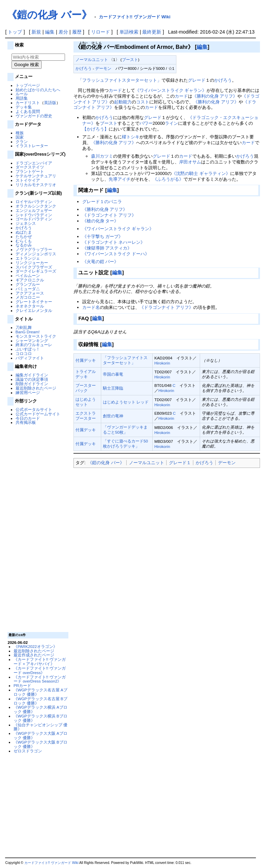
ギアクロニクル (30, 280)
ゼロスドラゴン (28, 751)
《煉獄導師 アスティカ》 (107, 248)
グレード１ (180, 463)
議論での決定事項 (32, 379)
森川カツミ (102, 156)
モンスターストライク (36, 336)
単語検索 (129, 32)
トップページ (28, 85)
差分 (63, 32)
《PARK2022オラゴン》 (35, 646)
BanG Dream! (28, 332)
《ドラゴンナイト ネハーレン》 (114, 242)
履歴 (77, 32)
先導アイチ (120, 179)
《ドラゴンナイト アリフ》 (109, 215)
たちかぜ (24, 236)
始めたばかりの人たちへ (38, 90)
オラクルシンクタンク (36, 206)
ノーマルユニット (92, 60)
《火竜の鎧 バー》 (101, 262)
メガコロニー (28, 297)
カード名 (91, 307)
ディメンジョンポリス (36, 254)
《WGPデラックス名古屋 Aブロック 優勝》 (40, 692)
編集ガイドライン (32, 375)
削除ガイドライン (32, 384)
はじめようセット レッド (126, 402)
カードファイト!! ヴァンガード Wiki (135, 17)
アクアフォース (30, 293)
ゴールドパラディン (34, 219)
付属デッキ (86, 360)
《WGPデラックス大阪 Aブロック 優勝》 (40, 735)
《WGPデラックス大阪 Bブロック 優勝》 (40, 744)
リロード (101, 32)
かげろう (24, 228)
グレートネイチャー (34, 302)
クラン (22, 142)
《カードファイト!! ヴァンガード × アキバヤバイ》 (40, 662)
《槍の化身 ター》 (101, 221)
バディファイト (30, 358)
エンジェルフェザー (34, 210)
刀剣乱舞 (24, 327)
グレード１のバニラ (102, 202)
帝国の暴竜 (113, 374)
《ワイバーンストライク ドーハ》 (116, 254)
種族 (20, 133)
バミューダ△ (28, 289)
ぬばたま (24, 232)
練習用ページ (28, 392)
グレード (197, 80)
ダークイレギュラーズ (36, 271)
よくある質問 (28, 111)
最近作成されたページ (34, 655)
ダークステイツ (30, 167)
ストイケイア (28, 180)
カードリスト (28, 103)
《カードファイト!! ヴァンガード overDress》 (40, 670)
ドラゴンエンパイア (34, 163)
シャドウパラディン (34, 215)
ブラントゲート (30, 171)
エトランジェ (28, 258)
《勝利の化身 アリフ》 (215, 96)
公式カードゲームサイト (38, 414)
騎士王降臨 (113, 388)
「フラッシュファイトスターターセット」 (120, 80)
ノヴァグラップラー (34, 249)
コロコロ (24, 353)
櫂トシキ (131, 137)
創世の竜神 (113, 416)
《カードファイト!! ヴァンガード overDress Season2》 (40, 679)
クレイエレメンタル (34, 310)
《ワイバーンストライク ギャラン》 (171, 90)
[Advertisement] (37, 528)
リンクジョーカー (32, 263)
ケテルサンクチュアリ (36, 176)
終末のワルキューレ (34, 345)
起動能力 (123, 102)
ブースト (130, 60)
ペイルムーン (28, 275)
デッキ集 (24, 107)
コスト (143, 102)
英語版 (50, 103)
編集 (50, 32)
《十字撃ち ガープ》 (103, 236)
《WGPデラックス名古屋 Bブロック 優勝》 (40, 701)
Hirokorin (162, 363)
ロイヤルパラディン (34, 202)
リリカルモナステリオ (36, 185)
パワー (146, 123)
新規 (36, 32)
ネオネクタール (30, 306)
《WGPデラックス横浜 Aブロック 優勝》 (40, 709)
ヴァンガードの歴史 (34, 116)
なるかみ (24, 245)
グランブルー (28, 284)
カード (115, 90)
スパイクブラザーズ (34, 267)
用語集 (22, 98)
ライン (171, 123)
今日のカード (28, 418)
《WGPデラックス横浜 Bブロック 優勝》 (40, 718)
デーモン (103, 68)
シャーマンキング (32, 341)
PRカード (22, 685)
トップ (15, 32)
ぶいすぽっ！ (28, 349)
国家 (20, 137)
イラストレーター (32, 146)
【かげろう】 (95, 129)
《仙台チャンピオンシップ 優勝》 (40, 727)
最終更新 (152, 32)
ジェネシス (26, 223)
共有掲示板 (26, 422)
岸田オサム (190, 162)
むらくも (24, 241)
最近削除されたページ (36, 388)
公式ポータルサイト (34, 409)
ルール (22, 94)
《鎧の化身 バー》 (49, 15)
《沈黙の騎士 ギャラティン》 (201, 173)
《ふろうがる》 (168, 179)
